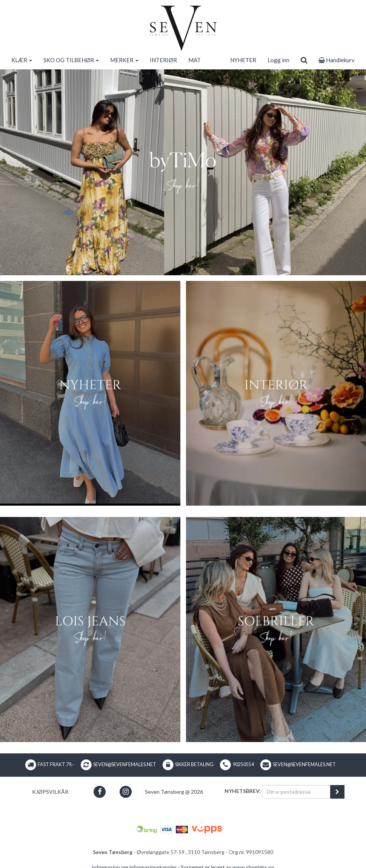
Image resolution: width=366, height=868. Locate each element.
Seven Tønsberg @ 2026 (174, 792)
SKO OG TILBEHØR (71, 60)
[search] (304, 60)
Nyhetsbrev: (243, 791)
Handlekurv (337, 60)
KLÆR (22, 60)
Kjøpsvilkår (50, 792)
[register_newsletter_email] (337, 792)
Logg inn (278, 60)
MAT (195, 60)
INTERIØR (163, 60)
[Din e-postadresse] (296, 792)
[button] (99, 792)
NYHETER (243, 60)
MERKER (124, 60)
